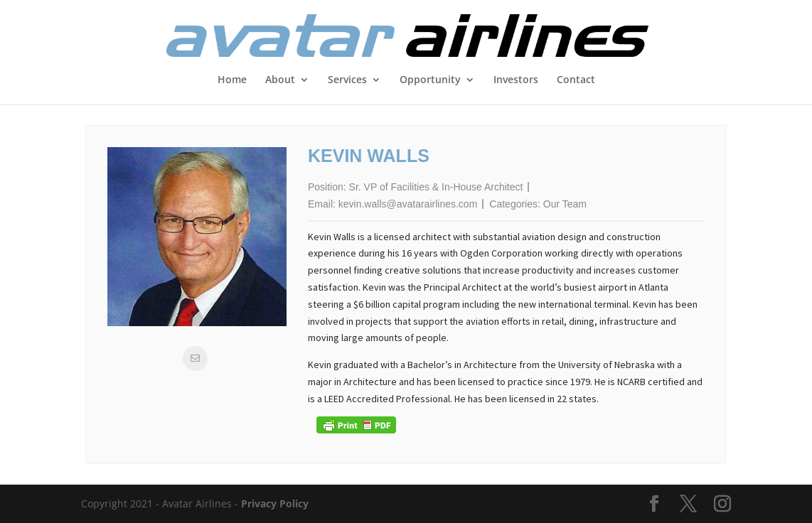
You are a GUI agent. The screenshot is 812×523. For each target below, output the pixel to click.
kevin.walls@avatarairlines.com (408, 204)
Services (347, 80)
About (280, 80)
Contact (576, 80)
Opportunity (430, 80)
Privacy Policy (275, 503)
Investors (516, 80)
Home (232, 80)
